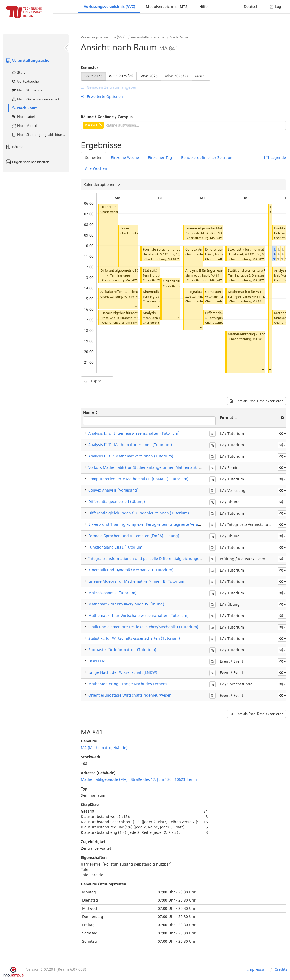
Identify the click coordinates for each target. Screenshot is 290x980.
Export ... (97, 381)
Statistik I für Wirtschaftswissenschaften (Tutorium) (134, 638)
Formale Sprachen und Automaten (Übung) (177, 249)
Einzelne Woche (125, 157)
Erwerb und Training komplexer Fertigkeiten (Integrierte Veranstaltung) (152, 524)
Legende (275, 157)
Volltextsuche (25, 81)
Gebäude (89, 741)
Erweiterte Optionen (102, 97)
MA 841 (130, 280)
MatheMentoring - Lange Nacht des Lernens (128, 684)
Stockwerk (91, 757)
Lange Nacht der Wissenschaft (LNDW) (123, 672)
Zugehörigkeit (94, 842)
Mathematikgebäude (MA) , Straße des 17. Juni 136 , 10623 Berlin (139, 779)
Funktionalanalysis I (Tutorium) (116, 547)
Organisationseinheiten (27, 162)
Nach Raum (25, 108)
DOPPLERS (109, 207)
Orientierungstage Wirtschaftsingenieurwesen (130, 695)
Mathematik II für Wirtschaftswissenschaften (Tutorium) (138, 615)
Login (277, 6)
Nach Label (23, 117)
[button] (116, 264)
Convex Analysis (198, 249)
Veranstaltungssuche (27, 60)
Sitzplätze (90, 805)
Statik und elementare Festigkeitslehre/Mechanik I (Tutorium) (143, 627)
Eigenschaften (94, 857)
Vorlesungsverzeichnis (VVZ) (109, 6)
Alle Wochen (96, 168)
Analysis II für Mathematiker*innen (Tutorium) (130, 445)
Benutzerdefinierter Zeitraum (207, 157)
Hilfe (203, 6)
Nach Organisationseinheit (35, 99)
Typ (84, 789)
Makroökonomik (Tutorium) (112, 593)
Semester (89, 67)
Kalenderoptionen (100, 184)
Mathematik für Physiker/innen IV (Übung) (126, 604)
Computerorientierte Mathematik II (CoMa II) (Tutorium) (138, 479)
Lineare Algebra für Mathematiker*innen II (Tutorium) (137, 581)
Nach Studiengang (29, 90)
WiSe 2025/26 (121, 76)
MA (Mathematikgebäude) (104, 748)
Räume (14, 147)
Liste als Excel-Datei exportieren (257, 401)
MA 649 (129, 297)
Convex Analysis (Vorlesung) (113, 490)
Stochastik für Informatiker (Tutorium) (258, 249)
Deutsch (251, 6)
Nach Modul (24, 126)
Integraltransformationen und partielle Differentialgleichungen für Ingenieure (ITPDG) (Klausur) (175, 558)
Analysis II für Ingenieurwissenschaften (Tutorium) (134, 433)
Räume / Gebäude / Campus (107, 117)
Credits (281, 969)
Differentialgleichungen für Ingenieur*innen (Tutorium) (139, 513)
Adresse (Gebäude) (98, 773)
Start (18, 72)
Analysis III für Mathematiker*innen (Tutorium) (131, 456)
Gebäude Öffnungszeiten (104, 884)
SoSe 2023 (93, 76)
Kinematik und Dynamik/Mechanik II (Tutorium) (131, 570)
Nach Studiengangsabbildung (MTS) (40, 135)
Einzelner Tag (160, 157)
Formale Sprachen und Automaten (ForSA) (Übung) (134, 536)
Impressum (258, 969)
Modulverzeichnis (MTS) (167, 6)
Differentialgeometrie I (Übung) (126, 271)
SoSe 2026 (149, 76)
